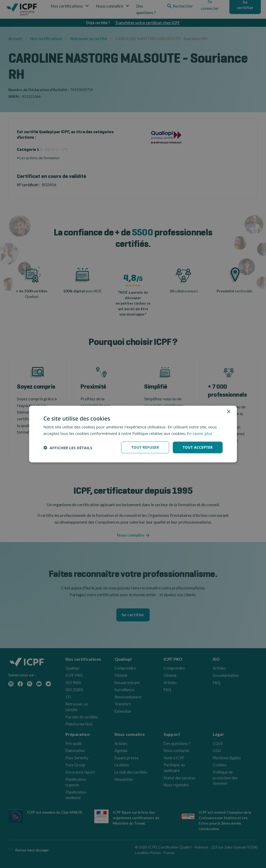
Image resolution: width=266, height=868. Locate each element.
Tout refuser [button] (145, 447)
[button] (68, 447)
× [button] (228, 412)
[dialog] (133, 434)
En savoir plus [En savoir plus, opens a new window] (200, 433)
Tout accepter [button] (198, 447)
